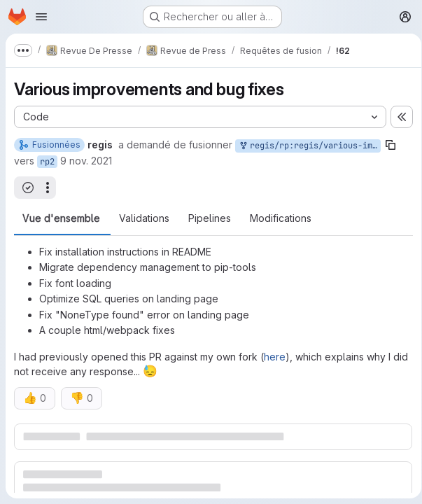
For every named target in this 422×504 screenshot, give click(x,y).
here (275, 357)
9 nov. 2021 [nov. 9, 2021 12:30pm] (86, 161)
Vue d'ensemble (61, 218)
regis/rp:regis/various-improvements (309, 146)
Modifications (281, 218)
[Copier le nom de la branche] (391, 145)
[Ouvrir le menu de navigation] (41, 17)
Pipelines (210, 218)
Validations (144, 218)
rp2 (47, 162)
